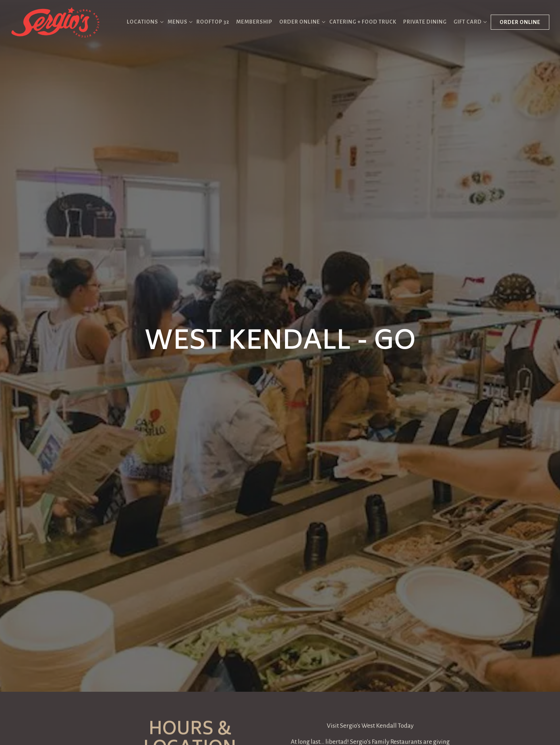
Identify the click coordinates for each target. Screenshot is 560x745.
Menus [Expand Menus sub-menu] (179, 21)
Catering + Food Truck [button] (363, 22)
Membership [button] (254, 22)
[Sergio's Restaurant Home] (55, 22)
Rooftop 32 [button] (213, 22)
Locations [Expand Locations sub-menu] (144, 21)
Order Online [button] (520, 22)
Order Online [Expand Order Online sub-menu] (301, 21)
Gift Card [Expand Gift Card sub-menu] (469, 21)
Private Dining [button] (425, 22)
